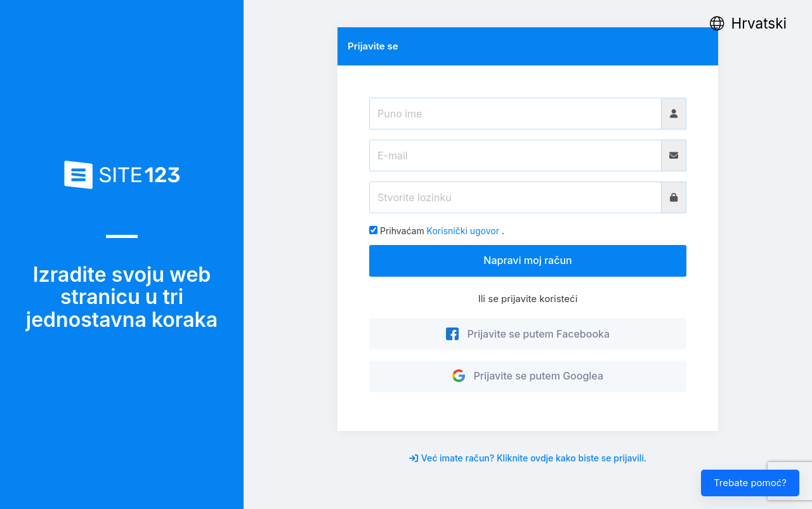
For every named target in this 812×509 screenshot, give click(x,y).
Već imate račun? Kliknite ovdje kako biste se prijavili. (528, 458)
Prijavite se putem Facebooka (528, 334)
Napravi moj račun (527, 260)
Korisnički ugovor (463, 231)
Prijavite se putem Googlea (528, 376)
